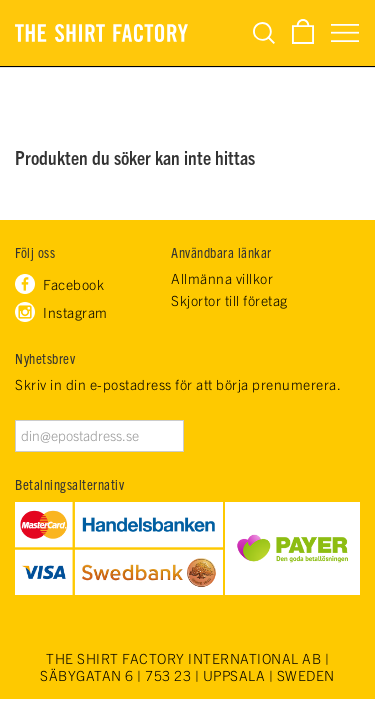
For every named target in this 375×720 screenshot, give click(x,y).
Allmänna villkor (222, 278)
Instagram (75, 312)
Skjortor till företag (229, 300)
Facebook (73, 284)
